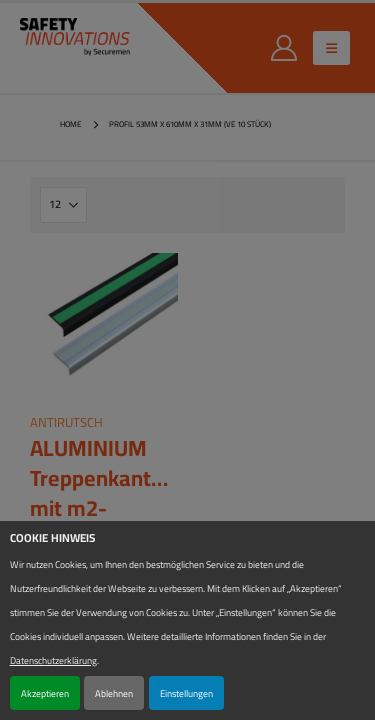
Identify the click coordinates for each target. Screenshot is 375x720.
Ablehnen (114, 693)
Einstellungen (186, 693)
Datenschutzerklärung (53, 660)
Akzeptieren (45, 693)
